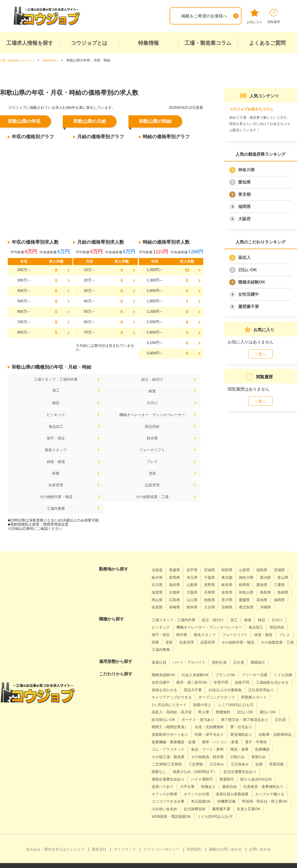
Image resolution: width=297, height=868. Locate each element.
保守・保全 (105, 420)
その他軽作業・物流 (170, 457)
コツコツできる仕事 (210, 785)
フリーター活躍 (266, 643)
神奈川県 (246, 170)
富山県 (177, 546)
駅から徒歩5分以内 (224, 762)
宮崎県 (196, 576)
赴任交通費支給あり (227, 755)
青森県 (177, 531)
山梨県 (234, 546)
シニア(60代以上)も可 (199, 681)
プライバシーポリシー (161, 840)
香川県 (177, 568)
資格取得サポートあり (172, 710)
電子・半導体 (212, 725)
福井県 (215, 546)
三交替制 (160, 748)
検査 (40, 392)
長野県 (253, 546)
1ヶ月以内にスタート (255, 673)
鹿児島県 (217, 576)
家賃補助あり (252, 710)
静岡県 (158, 553)
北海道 (158, 531)
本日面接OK (247, 785)
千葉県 (234, 539)
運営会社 (99, 840)
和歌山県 (179, 561)
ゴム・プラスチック (250, 725)
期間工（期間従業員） (172, 703)
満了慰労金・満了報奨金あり (223, 696)
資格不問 (280, 651)
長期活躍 (249, 748)
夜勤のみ (227, 740)
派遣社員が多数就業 (242, 778)
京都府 (234, 553)
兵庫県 (272, 553)
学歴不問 (256, 651)
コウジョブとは (89, 43)
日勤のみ (204, 740)
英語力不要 (242, 658)
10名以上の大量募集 (171, 666)
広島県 (257, 561)
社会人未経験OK (200, 643)
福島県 (272, 531)
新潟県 (158, 546)
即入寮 (285, 681)
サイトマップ (125, 840)
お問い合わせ (260, 840)
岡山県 (238, 561)
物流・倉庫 (206, 733)
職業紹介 (269, 631)
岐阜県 (272, 546)
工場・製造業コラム (208, 43)
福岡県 (244, 207)
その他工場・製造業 (265, 733)
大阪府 (244, 219)
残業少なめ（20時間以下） (177, 755)
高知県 (215, 568)
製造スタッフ (40, 433)
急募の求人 (162, 681)
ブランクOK (234, 643)
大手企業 (160, 770)
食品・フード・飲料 (170, 733)
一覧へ (261, 354)
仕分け (170, 392)
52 (187, 270)
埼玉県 (215, 539)
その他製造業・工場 (40, 469)
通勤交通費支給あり (271, 755)
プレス (40, 445)
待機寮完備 (275, 785)
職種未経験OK (252, 282)
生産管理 (40, 457)
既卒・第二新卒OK (224, 651)
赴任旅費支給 (258, 792)
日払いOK (247, 270)
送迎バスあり (261, 762)
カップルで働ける (168, 785)
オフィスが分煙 (202, 778)
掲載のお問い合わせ (225, 840)
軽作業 (170, 420)
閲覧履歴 (274, 16)
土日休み (183, 748)
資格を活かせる (210, 658)
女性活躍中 (249, 294)
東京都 (244, 194)
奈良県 (158, 561)
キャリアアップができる (255, 666)
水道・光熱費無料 (216, 703)
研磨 (105, 445)
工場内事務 (105, 469)
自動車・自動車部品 (170, 718)
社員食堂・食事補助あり (244, 770)
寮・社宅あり (252, 703)
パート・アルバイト (194, 631)
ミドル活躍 (162, 651)
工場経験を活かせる (170, 658)
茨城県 (158, 539)
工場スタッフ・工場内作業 (40, 379)
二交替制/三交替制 (259, 740)
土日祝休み (208, 748)
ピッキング (40, 404)
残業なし (272, 748)
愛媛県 (196, 568)
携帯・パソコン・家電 (172, 725)
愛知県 (244, 182)
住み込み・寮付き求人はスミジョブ (55, 840)
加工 (170, 379)
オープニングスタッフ (172, 673)
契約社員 (227, 631)
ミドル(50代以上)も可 (172, 807)
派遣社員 (160, 631)
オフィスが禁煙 (166, 778)
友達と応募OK (192, 800)
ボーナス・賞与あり (170, 696)
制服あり (183, 770)
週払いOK (209, 688)
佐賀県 (253, 568)
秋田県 (234, 531)
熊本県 (158, 576)
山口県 (276, 561)
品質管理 (105, 457)
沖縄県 (238, 576)
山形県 (253, 531)
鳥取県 (200, 561)
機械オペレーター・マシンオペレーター (105, 406)
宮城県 (215, 531)
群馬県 (196, 539)
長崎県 (272, 568)
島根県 (219, 561)
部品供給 (40, 420)
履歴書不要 (249, 307)
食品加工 (170, 404)
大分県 (177, 576)
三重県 (196, 553)
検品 (105, 392)
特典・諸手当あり (216, 710)
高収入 (244, 258)
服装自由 (206, 770)
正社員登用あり (211, 666)
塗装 (170, 445)
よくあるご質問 (267, 43)
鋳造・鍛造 (170, 433)
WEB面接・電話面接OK (235, 800)
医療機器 (231, 733)
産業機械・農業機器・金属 (221, 718)
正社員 (248, 631)
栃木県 (177, 539)
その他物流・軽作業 (170, 740)
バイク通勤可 (164, 762)
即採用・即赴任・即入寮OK (178, 792)
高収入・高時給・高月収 (249, 681)
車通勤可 (191, 762)
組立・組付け (105, 379)
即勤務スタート (214, 673)
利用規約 (194, 840)
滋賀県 (215, 553)
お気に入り (255, 16)
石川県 (196, 546)
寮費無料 (160, 688)
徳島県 (158, 568)
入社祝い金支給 (225, 792)
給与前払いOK (238, 688)
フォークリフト (105, 433)
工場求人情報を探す (30, 43)
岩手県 (196, 531)
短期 (230, 748)
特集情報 (148, 43)
